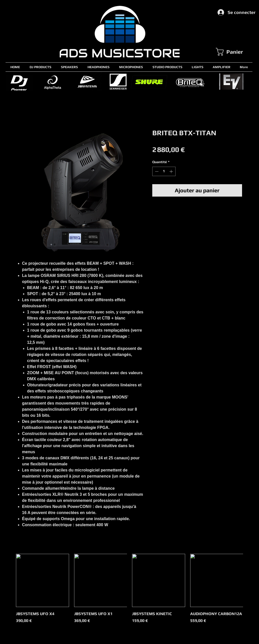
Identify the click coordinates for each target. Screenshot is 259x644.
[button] (234, 52)
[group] (129, 592)
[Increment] (172, 171)
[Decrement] (156, 171)
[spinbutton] (164, 171)
